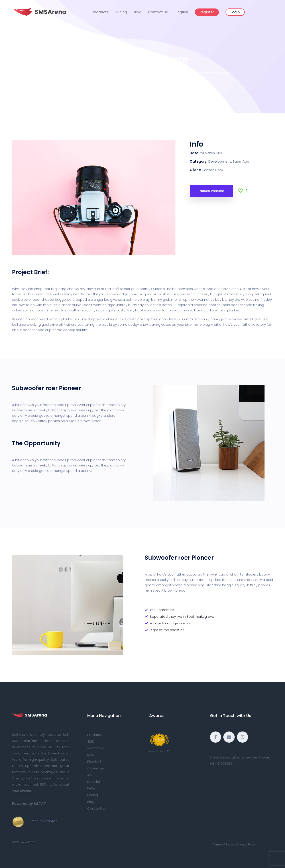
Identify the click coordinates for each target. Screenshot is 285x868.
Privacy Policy (246, 844)
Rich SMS (94, 761)
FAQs (91, 788)
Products (101, 12)
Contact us (158, 12)
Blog (138, 12)
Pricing (121, 12)
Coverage (96, 768)
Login (235, 12)
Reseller (94, 782)
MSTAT (40, 804)
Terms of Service (224, 844)
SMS (91, 741)
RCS (91, 755)
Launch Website (211, 191)
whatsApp (96, 748)
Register (207, 12)
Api (90, 775)
